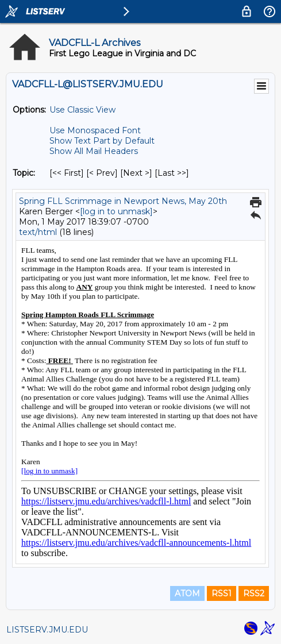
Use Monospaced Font (95, 130)
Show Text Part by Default (102, 141)
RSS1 (222, 593)
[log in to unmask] (116, 211)
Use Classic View (82, 110)
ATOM (187, 593)
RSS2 (254, 593)
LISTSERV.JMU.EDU (47, 630)
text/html (38, 232)
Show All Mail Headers (94, 151)
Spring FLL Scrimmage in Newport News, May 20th (123, 201)
